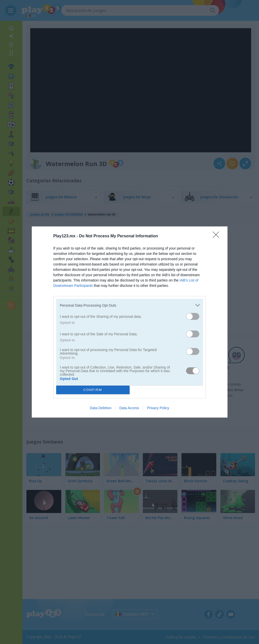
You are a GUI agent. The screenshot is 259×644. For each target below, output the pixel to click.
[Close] (218, 236)
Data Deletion (101, 408)
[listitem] (130, 305)
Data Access (129, 408)
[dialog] (130, 322)
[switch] (193, 316)
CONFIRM (93, 390)
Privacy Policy (158, 408)
